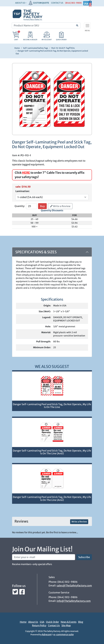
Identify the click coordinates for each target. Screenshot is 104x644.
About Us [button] (20, 3)
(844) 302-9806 (73, 3)
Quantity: (20, 206)
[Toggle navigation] (87, 26)
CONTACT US (57, 3)
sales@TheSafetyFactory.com (74, 586)
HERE (26, 173)
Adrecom (47, 634)
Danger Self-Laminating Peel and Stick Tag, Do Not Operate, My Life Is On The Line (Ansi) (52, 452)
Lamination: (23, 191)
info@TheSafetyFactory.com (74, 601)
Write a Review (60, 206)
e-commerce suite (64, 634)
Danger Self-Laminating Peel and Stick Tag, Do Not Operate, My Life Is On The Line (52, 406)
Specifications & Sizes (36, 252)
